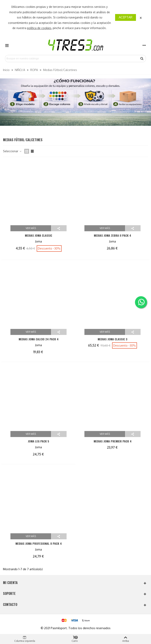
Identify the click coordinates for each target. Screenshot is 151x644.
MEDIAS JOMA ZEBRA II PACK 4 (112, 235)
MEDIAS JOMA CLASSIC (39, 235)
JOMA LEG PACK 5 (39, 441)
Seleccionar (12, 151)
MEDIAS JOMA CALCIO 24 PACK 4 (39, 339)
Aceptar (126, 17)
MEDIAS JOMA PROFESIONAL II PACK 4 (39, 543)
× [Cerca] (141, 17)
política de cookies (39, 28)
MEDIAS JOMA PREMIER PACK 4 (113, 441)
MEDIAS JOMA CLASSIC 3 (112, 339)
